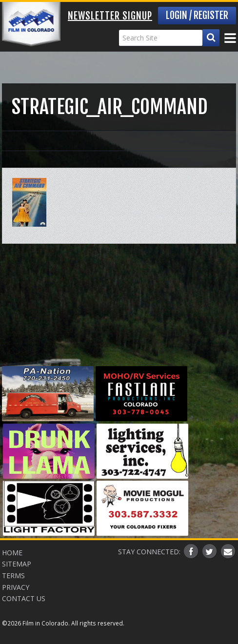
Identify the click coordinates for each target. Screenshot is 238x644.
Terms (13, 576)
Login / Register (197, 15)
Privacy (16, 587)
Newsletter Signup (110, 16)
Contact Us (24, 598)
